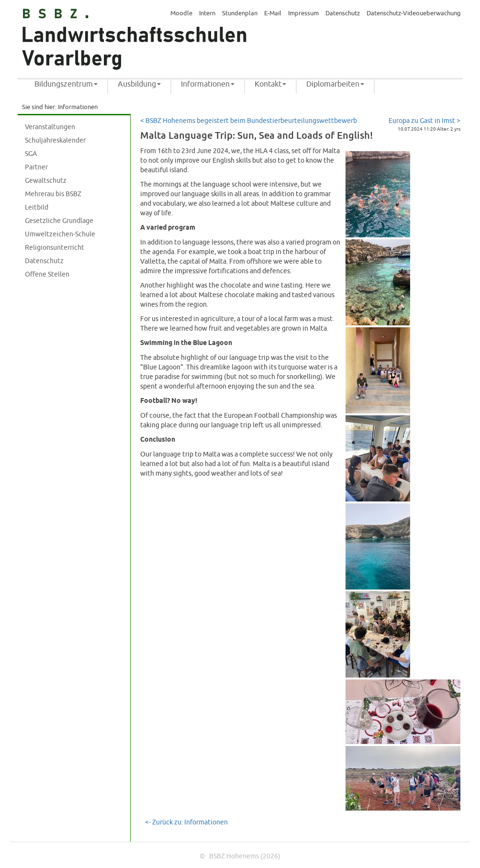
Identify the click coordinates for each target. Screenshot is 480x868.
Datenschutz (343, 13)
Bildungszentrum (66, 84)
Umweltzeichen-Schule (60, 234)
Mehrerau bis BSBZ (53, 194)
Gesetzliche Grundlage (59, 221)
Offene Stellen (47, 274)
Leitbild (37, 207)
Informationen (208, 84)
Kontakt (270, 84)
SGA (31, 154)
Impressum (303, 13)
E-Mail (273, 13)
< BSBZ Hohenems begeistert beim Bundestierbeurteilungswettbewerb (249, 121)
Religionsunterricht (55, 248)
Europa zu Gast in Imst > (424, 121)
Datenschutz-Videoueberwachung (414, 13)
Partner (36, 167)
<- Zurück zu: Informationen (186, 822)
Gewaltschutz (46, 181)
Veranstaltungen (50, 127)
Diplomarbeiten (335, 84)
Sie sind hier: (39, 107)
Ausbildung (139, 84)
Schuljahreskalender (55, 140)
